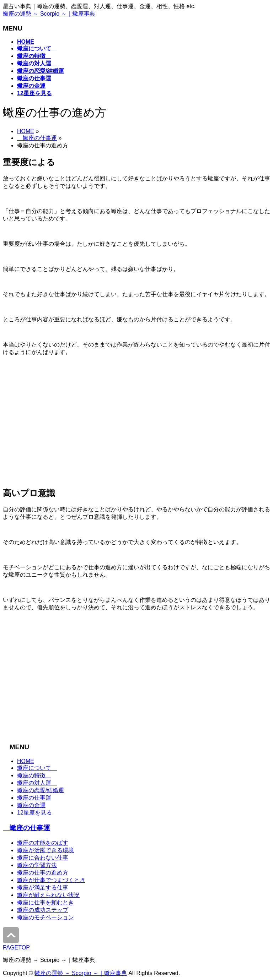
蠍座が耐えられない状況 (48, 895)
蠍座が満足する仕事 (43, 888)
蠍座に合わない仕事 (43, 858)
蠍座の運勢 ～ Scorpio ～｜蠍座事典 (49, 14)
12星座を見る (34, 813)
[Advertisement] (136, 424)
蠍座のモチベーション (45, 917)
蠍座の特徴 (34, 775)
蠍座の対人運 (37, 783)
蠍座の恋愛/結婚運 (41, 790)
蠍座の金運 (31, 805)
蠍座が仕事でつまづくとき (51, 880)
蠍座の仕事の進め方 (43, 873)
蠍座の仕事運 (37, 138)
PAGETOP (16, 948)
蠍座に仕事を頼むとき (45, 902)
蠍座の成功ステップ (43, 910)
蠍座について (37, 768)
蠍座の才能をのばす (43, 843)
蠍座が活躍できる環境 (45, 850)
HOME (26, 131)
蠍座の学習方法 (37, 865)
